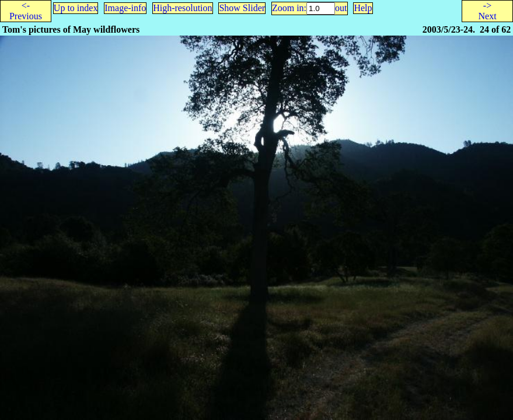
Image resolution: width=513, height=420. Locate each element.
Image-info (125, 8)
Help (363, 8)
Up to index (76, 8)
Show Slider (242, 8)
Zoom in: (289, 8)
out (341, 8)
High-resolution (182, 8)
